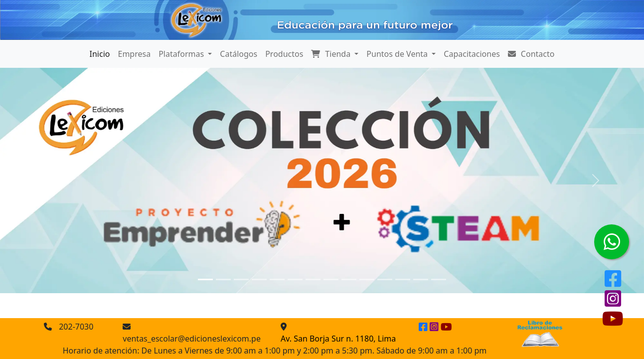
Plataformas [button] (182, 54)
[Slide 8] (331, 279)
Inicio (100, 54)
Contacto (531, 54)
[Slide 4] (259, 279)
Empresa (135, 54)
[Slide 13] (421, 279)
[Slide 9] (349, 279)
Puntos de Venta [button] (398, 54)
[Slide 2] (223, 279)
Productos (284, 54)
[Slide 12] (403, 279)
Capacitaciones (472, 54)
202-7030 (76, 327)
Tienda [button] (332, 54)
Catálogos (239, 54)
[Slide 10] (367, 279)
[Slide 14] (439, 279)
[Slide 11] (385, 279)
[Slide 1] (205, 279)
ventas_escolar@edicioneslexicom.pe (192, 339)
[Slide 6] (295, 279)
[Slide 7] (313, 279)
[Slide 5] (277, 279)
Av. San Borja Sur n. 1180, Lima (338, 339)
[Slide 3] (241, 279)
